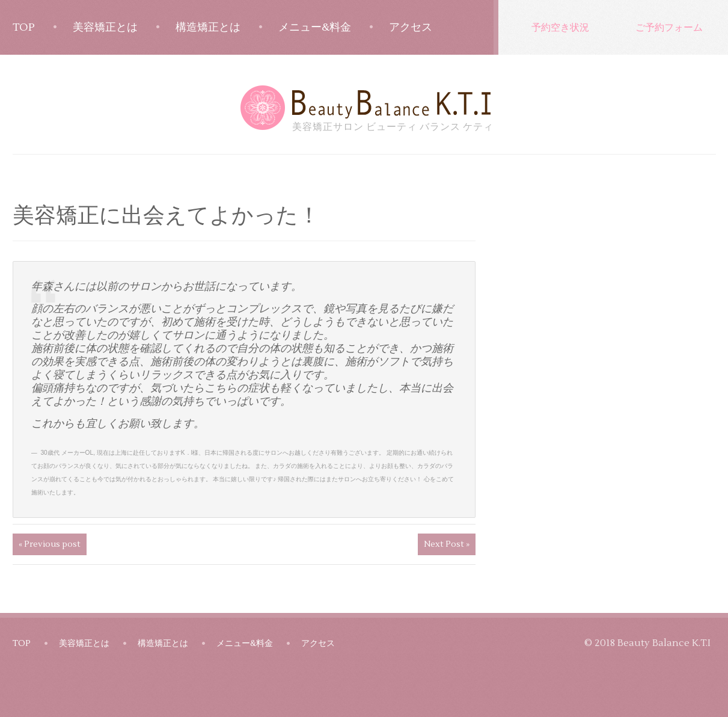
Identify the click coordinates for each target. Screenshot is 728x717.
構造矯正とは (208, 27)
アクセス (411, 27)
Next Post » (447, 544)
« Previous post (50, 544)
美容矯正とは (105, 27)
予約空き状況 (560, 27)
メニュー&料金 (315, 27)
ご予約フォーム (669, 27)
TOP (24, 27)
